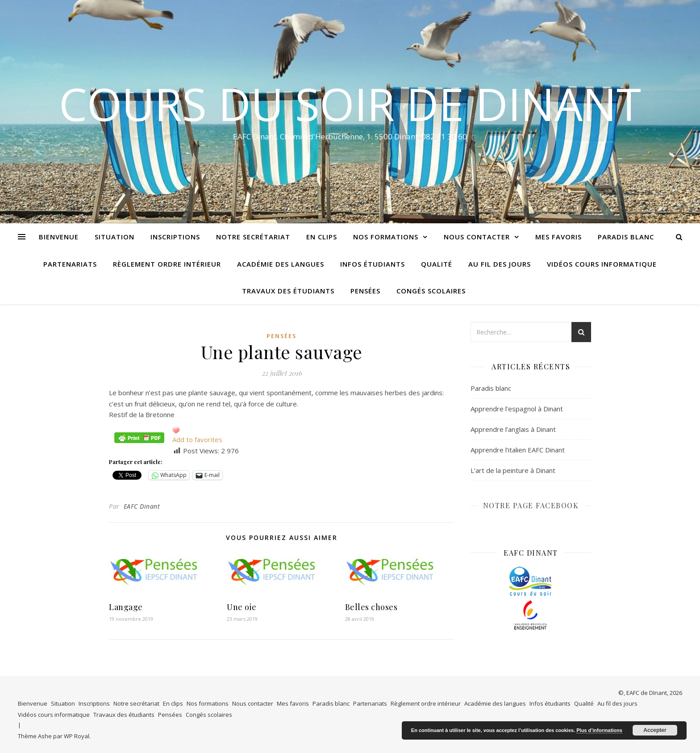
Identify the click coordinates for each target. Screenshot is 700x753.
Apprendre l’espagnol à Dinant (517, 409)
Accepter (655, 730)
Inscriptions (175, 237)
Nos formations (386, 237)
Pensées (365, 291)
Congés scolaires (431, 291)
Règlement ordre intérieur (167, 264)
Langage (126, 607)
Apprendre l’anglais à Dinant (513, 429)
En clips (322, 237)
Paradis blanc (626, 237)
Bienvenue (59, 237)
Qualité (437, 264)
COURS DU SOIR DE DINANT (350, 104)
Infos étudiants (373, 264)
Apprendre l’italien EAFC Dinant (518, 450)
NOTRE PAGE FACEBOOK (531, 505)
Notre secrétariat (253, 237)
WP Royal (77, 736)
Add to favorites (197, 439)
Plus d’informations (599, 730)
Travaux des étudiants (288, 291)
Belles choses (371, 607)
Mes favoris (558, 237)
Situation (115, 237)
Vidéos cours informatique (602, 264)
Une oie (242, 607)
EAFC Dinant (142, 506)
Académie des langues (281, 264)
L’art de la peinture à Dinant (513, 470)
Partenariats (70, 264)
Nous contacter (477, 237)
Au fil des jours (500, 264)
